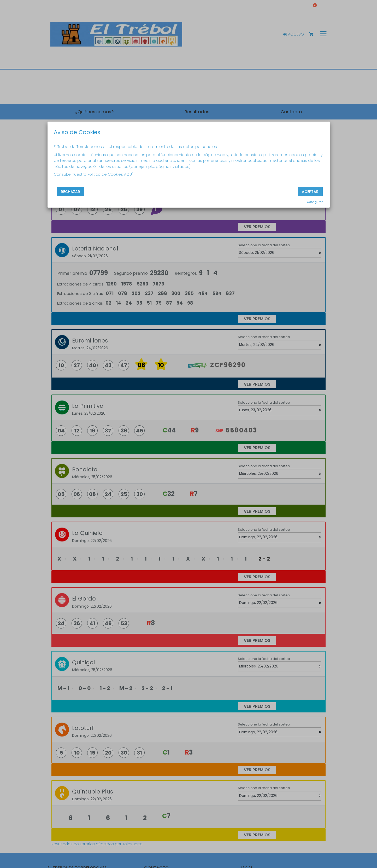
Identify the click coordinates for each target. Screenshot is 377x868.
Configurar (315, 202)
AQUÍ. (129, 174)
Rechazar (70, 192)
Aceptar (310, 192)
